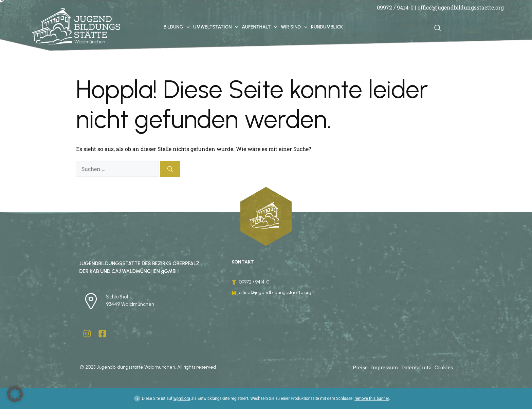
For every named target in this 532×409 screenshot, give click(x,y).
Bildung (177, 27)
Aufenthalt (260, 27)
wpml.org (182, 398)
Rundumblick (327, 27)
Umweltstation (216, 27)
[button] (15, 394)
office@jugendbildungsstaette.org (461, 7)
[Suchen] (170, 169)
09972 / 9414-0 (395, 7)
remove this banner (372, 398)
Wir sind (294, 27)
